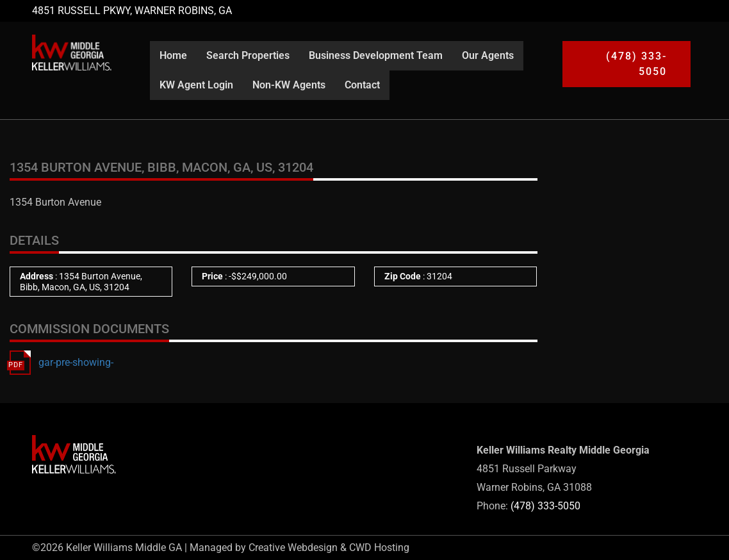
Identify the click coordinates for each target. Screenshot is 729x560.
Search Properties (248, 55)
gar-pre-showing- (76, 362)
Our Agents (488, 55)
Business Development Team (376, 55)
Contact (362, 85)
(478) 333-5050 (545, 506)
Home (173, 55)
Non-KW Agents (289, 85)
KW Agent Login (196, 85)
